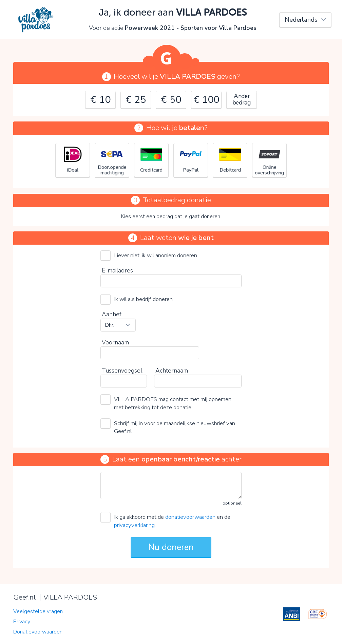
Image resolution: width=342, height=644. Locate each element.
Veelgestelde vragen (38, 611)
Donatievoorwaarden (38, 632)
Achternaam (172, 371)
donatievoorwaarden (190, 517)
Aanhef (112, 314)
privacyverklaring (134, 525)
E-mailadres (117, 270)
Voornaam (115, 342)
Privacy (22, 622)
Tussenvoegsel (122, 371)
